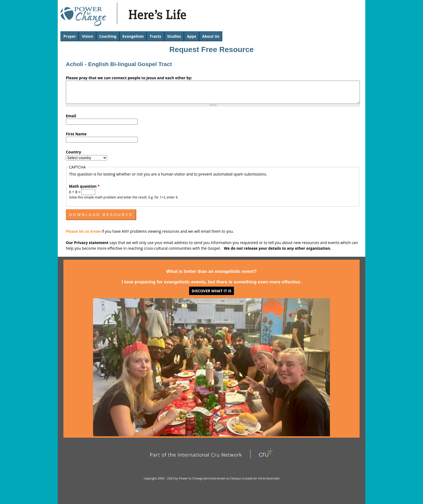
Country (73, 152)
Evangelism (133, 36)
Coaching (108, 36)
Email (71, 116)
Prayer (70, 36)
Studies (174, 36)
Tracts (155, 36)
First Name (76, 134)
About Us (211, 36)
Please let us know (84, 231)
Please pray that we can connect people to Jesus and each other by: (129, 78)
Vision (87, 36)
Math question (84, 186)
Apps (192, 36)
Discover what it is (212, 291)
